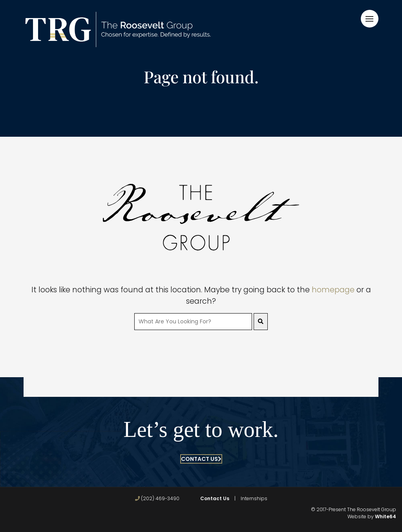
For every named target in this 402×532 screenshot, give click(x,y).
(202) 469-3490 (157, 498)
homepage (333, 290)
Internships (254, 498)
